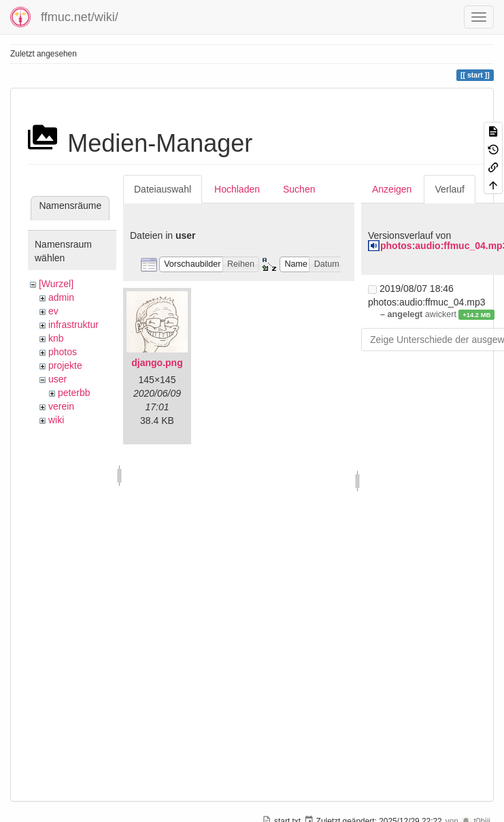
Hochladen (237, 189)
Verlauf (450, 189)
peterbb (74, 393)
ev (53, 311)
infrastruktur (73, 325)
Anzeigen (392, 189)
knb (56, 338)
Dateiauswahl (163, 189)
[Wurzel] (56, 284)
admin (61, 297)
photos (63, 352)
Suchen (299, 189)
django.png (157, 363)
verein (61, 406)
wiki (56, 420)
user (57, 379)
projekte (65, 365)
